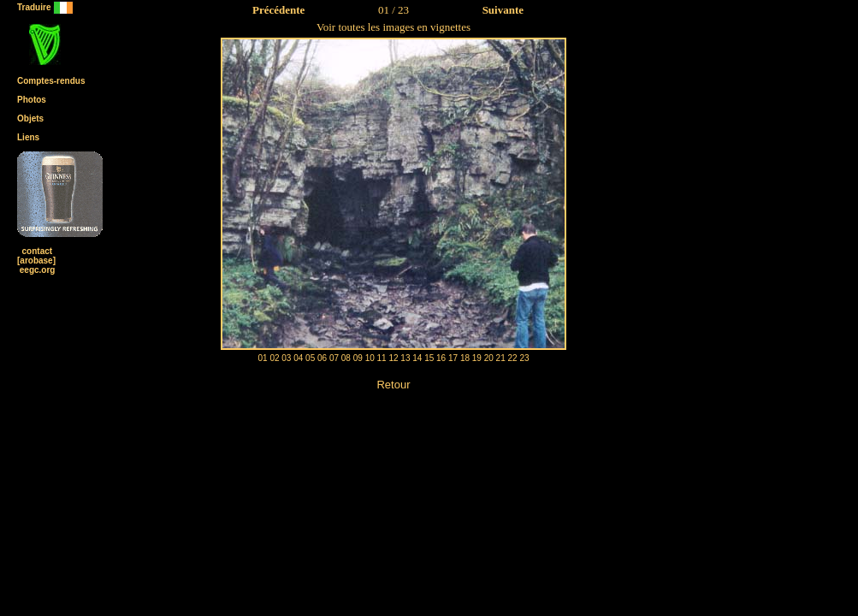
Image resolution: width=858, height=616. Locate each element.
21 (501, 358)
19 (477, 358)
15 (429, 358)
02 (274, 358)
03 (286, 358)
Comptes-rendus (51, 81)
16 (441, 358)
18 (465, 358)
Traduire (45, 7)
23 (524, 358)
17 (453, 358)
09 (358, 358)
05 (310, 358)
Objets (30, 118)
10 (370, 358)
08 (346, 358)
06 (322, 358)
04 (298, 358)
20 (489, 358)
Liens (28, 137)
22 (513, 358)
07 (334, 358)
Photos (32, 100)
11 (382, 358)
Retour (393, 385)
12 (393, 358)
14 (417, 358)
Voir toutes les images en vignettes (393, 27)
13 (405, 358)
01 (262, 358)
